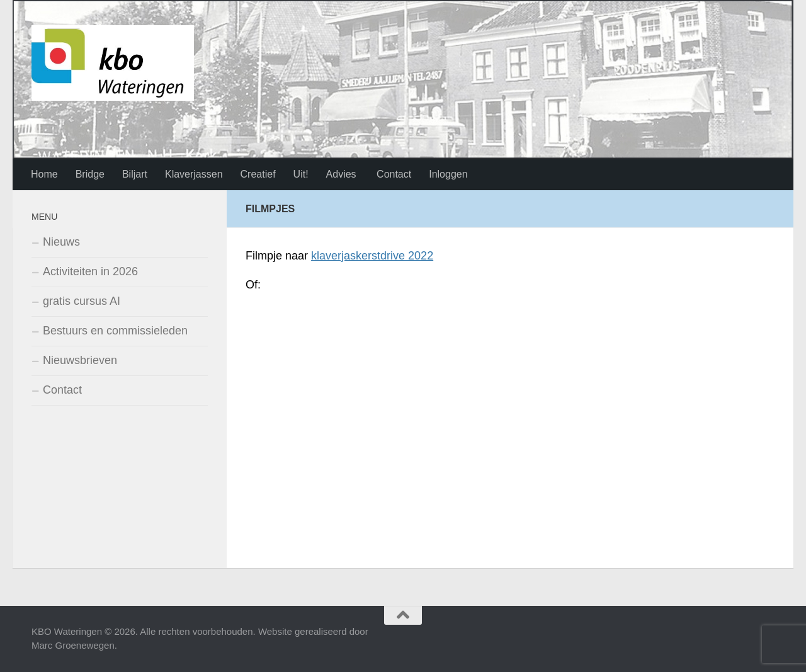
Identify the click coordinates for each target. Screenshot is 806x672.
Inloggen (448, 174)
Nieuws (61, 242)
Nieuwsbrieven (80, 360)
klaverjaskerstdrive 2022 (372, 256)
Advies (341, 174)
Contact (393, 174)
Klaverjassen (194, 174)
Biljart (135, 174)
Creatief (258, 174)
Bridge (90, 174)
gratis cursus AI (82, 301)
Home (44, 174)
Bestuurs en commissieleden (115, 331)
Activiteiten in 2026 (90, 271)
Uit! (301, 174)
